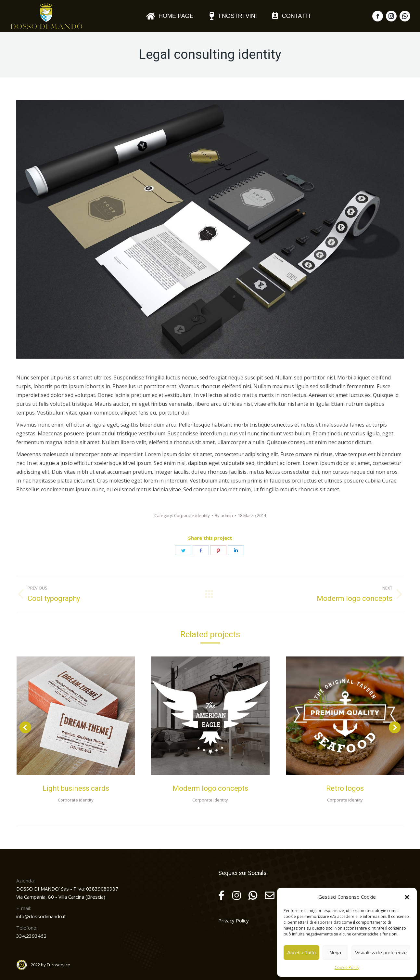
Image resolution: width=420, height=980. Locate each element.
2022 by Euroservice (51, 965)
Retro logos (345, 788)
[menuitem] (170, 16)
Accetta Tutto (301, 953)
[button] (407, 897)
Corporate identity (192, 515)
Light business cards (76, 788)
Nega (335, 953)
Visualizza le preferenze (381, 953)
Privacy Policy (234, 920)
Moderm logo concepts (210, 788)
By (224, 515)
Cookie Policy (347, 967)
